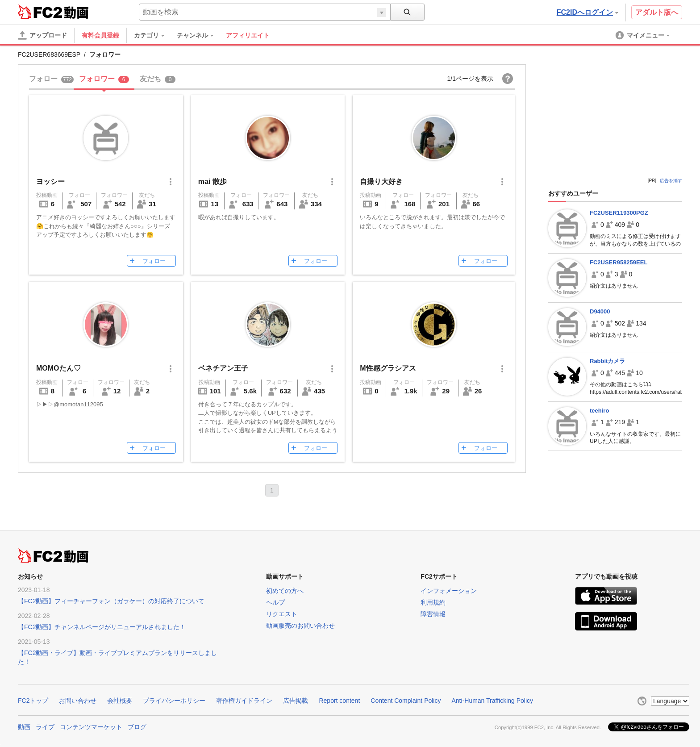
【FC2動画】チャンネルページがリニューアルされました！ (102, 627)
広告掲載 (296, 701)
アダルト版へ (657, 12)
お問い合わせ (78, 701)
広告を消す (671, 181)
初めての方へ (285, 591)
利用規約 (433, 602)
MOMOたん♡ (58, 368)
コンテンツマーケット (91, 727)
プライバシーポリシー (174, 701)
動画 (24, 727)
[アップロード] (42, 35)
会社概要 (120, 701)
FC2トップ (33, 701)
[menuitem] (154, 35)
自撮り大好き (381, 182)
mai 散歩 (212, 182)
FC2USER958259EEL (619, 262)
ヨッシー (50, 182)
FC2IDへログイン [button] (587, 12)
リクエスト (282, 614)
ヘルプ (275, 602)
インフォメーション (449, 591)
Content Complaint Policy (406, 701)
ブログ (137, 727)
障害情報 (433, 614)
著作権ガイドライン (244, 701)
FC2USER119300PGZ (619, 213)
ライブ (45, 727)
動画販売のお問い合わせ (300, 626)
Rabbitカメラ (607, 361)
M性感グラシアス (388, 368)
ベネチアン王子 (223, 368)
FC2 (40, 12)
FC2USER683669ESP (49, 54)
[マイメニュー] (643, 35)
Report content (339, 701)
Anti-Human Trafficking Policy (492, 701)
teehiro (599, 411)
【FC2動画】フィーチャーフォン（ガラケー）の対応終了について (111, 601)
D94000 (600, 311)
